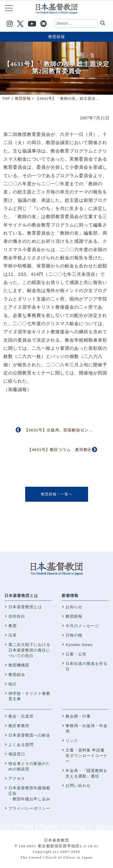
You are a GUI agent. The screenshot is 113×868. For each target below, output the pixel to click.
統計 (13, 684)
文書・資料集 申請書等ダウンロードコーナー (87, 756)
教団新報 (57, 37)
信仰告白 (17, 616)
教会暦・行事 (78, 716)
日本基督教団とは (21, 596)
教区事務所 (19, 726)
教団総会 (17, 674)
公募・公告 (76, 654)
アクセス (17, 778)
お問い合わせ (78, 785)
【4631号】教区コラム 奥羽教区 (60, 450)
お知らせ (74, 607)
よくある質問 (21, 745)
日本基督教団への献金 (29, 735)
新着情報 (70, 596)
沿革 (13, 635)
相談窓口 (17, 754)
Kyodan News (79, 645)
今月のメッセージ (82, 626)
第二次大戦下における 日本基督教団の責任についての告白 (29, 650)
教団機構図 (19, 665)
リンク (72, 741)
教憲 (13, 626)
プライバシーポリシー (29, 808)
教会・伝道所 (21, 716)
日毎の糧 (74, 635)
